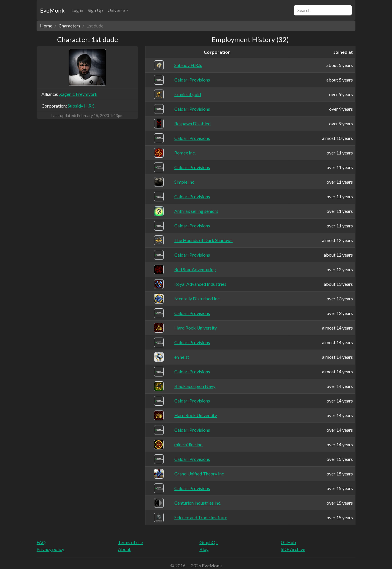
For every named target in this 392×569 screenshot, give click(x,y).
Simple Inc (184, 182)
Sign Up (95, 10)
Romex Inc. (185, 153)
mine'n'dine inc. (189, 444)
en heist (182, 357)
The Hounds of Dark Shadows (203, 240)
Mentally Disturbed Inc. (197, 299)
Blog (204, 549)
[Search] (323, 10)
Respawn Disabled (192, 123)
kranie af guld (188, 94)
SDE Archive (293, 549)
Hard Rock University (196, 328)
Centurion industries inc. (198, 503)
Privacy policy (50, 549)
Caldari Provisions (192, 80)
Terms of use (130, 542)
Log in (77, 10)
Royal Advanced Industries (200, 284)
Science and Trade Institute (201, 517)
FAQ (41, 542)
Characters (69, 26)
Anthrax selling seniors (196, 211)
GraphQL (209, 542)
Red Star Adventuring (195, 269)
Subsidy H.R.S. (82, 106)
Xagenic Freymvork (78, 94)
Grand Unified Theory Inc (199, 474)
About (124, 549)
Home (46, 26)
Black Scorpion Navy (195, 386)
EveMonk (52, 10)
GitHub (288, 542)
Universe (116, 10)
